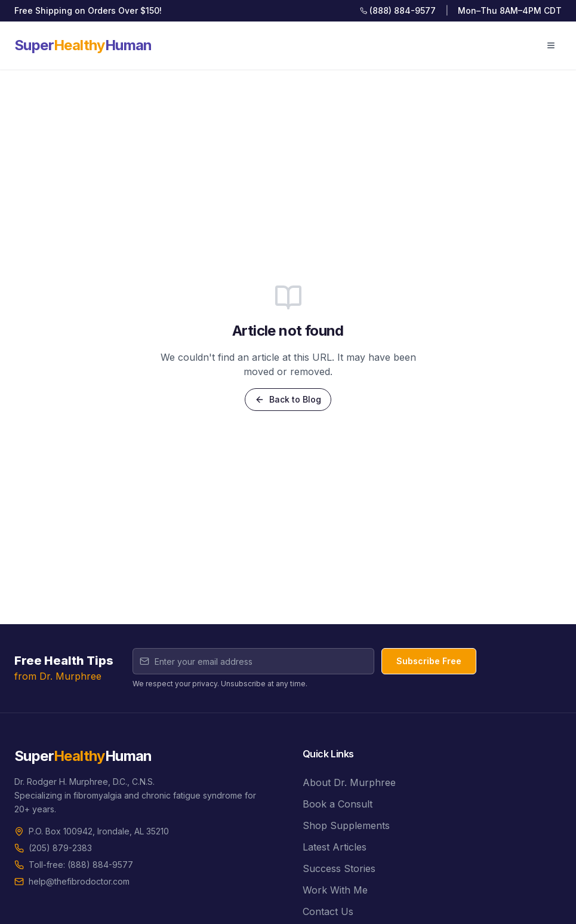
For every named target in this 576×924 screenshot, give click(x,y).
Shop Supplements (346, 825)
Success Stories (339, 868)
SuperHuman (83, 45)
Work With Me (335, 890)
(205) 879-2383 (60, 848)
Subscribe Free (429, 661)
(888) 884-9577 (398, 10)
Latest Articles (335, 847)
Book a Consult (338, 804)
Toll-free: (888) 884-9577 (81, 865)
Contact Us (328, 911)
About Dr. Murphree (349, 782)
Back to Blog (288, 399)
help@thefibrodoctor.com (79, 881)
